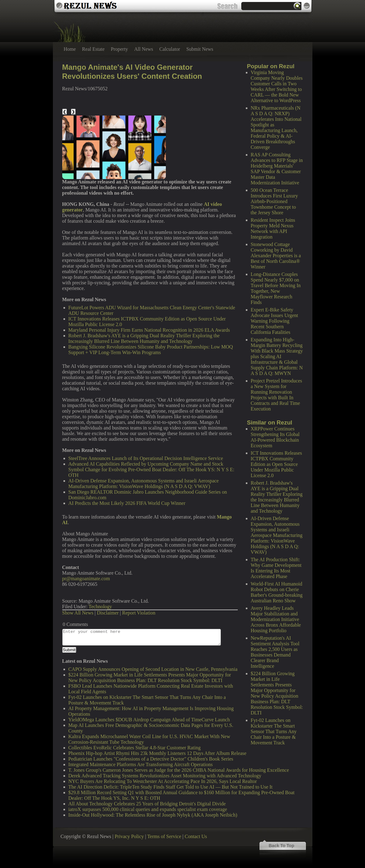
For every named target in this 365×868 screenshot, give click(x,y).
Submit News (200, 49)
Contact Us (196, 836)
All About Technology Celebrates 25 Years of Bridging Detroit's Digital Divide (147, 804)
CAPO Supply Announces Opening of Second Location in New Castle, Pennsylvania (153, 669)
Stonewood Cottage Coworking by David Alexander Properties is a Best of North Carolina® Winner (276, 256)
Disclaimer (108, 613)
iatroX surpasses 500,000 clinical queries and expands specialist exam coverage (148, 809)
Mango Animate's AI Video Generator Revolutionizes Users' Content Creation (132, 72)
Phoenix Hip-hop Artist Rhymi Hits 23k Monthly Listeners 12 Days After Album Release (157, 753)
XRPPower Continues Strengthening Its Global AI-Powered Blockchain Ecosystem (275, 437)
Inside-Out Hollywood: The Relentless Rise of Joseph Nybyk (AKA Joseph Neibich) (153, 815)
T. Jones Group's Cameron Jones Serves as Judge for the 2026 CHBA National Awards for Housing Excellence (179, 770)
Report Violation (139, 613)
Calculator (170, 49)
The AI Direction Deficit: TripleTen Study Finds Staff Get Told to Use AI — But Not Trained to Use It (171, 787)
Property (119, 49)
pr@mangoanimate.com (86, 579)
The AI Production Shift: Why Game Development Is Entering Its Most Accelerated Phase (276, 568)
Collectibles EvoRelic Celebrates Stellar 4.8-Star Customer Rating (135, 748)
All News (144, 49)
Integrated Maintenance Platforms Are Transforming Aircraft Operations (141, 764)
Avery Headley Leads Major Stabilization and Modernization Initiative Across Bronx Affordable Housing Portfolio (276, 619)
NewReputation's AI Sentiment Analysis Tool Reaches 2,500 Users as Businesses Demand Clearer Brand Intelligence (275, 652)
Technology (100, 607)
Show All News (78, 613)
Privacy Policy (129, 836)
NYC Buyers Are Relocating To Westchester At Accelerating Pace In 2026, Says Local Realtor (163, 781)
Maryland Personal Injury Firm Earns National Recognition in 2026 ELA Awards (149, 330)
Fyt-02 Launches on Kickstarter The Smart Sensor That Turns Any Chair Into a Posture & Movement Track (274, 731)
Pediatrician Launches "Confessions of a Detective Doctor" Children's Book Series (151, 759)
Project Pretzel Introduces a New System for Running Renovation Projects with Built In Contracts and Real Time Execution (276, 395)
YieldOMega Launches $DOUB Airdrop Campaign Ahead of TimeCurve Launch (149, 720)
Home (70, 49)
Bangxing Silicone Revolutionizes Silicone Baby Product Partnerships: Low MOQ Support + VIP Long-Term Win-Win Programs (151, 350)
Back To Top (282, 846)
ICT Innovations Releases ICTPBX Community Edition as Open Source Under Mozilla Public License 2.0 (276, 464)
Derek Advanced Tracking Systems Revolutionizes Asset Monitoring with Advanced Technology (165, 776)
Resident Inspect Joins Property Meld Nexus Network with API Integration (273, 228)
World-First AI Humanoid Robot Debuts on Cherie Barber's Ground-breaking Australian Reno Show (277, 592)
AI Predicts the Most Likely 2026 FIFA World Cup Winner (127, 503)
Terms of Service (164, 836)
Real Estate (93, 49)
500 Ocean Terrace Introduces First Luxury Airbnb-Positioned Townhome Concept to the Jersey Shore (274, 201)
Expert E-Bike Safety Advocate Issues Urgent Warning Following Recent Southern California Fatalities (275, 321)
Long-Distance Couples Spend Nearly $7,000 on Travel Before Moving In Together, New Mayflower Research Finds (276, 288)
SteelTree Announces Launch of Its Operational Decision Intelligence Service (146, 458)
